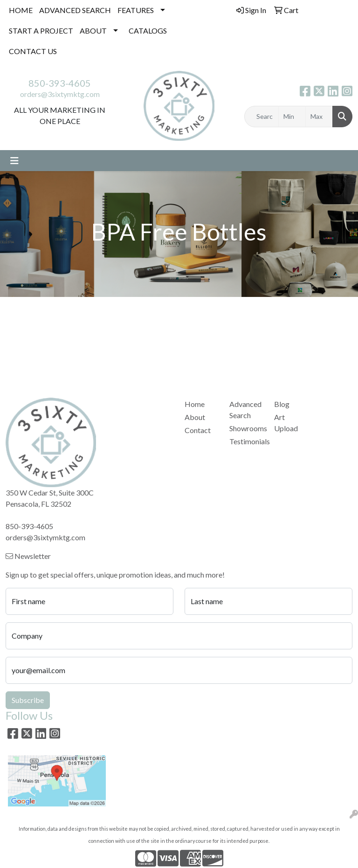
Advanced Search (245, 410)
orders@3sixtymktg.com (60, 94)
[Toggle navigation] (14, 161)
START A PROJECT (41, 31)
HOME (21, 10)
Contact (198, 430)
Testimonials (246, 441)
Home (195, 404)
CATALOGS (148, 31)
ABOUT (93, 31)
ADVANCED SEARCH (75, 10)
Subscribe (28, 700)
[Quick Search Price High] (319, 117)
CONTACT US (33, 51)
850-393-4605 (60, 83)
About (195, 417)
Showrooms (246, 428)
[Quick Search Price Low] (292, 117)
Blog (282, 404)
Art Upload (286, 423)
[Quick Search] (262, 117)
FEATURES (136, 10)
